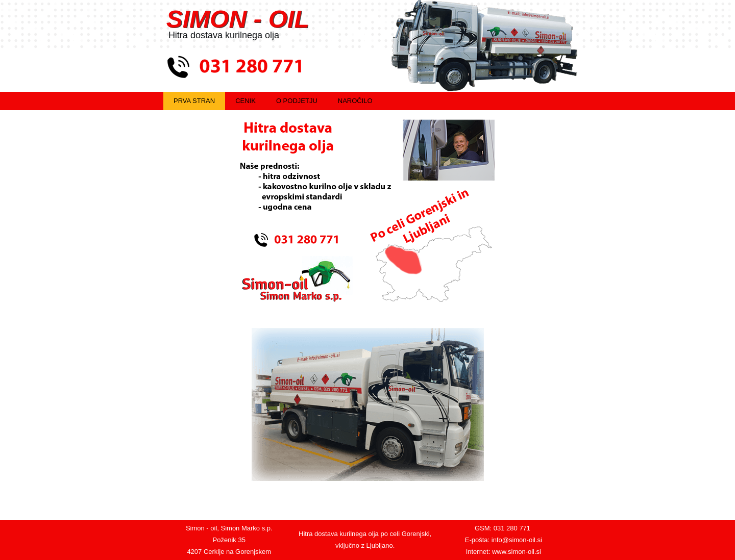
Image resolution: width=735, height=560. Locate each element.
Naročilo (355, 101)
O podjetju (297, 101)
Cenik (246, 101)
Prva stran (194, 101)
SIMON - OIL (238, 19)
